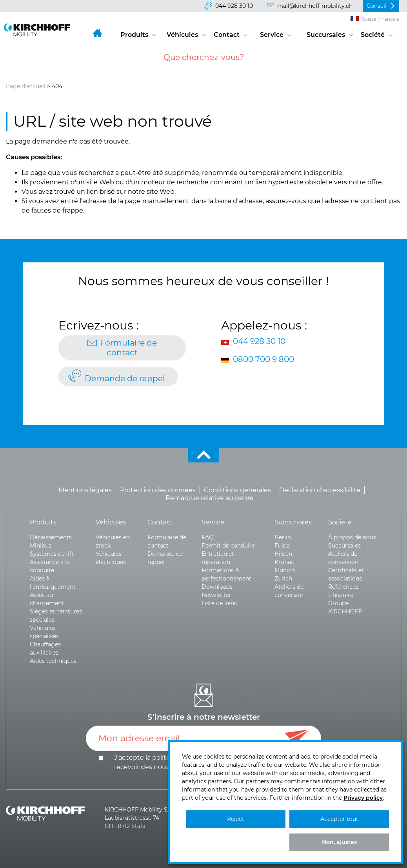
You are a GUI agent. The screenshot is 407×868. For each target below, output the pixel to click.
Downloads (217, 587)
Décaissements (51, 537)
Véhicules (182, 35)
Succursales (326, 35)
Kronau (284, 562)
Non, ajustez (339, 842)
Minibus (41, 546)
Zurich (283, 579)
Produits (134, 35)
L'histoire (341, 595)
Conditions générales (237, 490)
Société (373, 35)
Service (272, 35)
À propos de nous (352, 537)
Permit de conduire (228, 546)
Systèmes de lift (52, 554)
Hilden (283, 554)
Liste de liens (219, 603)
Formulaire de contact (128, 348)
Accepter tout (339, 819)
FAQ (208, 537)
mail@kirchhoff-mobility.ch (315, 6)
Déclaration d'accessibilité (320, 490)
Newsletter (216, 595)
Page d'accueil (26, 86)
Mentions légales (85, 490)
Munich (285, 570)
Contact (227, 35)
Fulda (282, 546)
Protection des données (158, 490)
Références (343, 587)
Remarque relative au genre (210, 498)
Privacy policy (363, 798)
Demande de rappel (125, 378)
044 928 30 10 (234, 6)
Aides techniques (53, 661)
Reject (236, 819)
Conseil (377, 6)
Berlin (283, 537)
